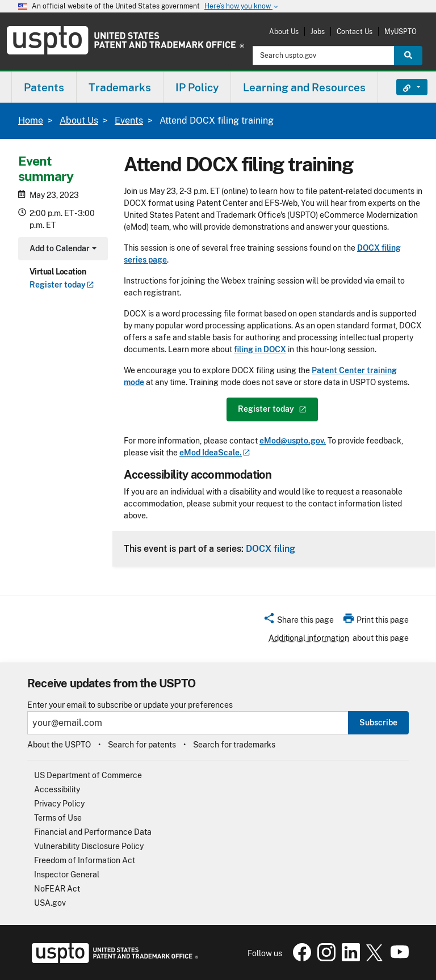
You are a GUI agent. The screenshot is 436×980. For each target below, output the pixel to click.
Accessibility (57, 789)
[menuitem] (44, 87)
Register (62, 285)
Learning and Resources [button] (304, 87)
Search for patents (142, 745)
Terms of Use (58, 818)
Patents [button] (44, 87)
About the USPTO (59, 745)
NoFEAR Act (57, 889)
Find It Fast (403, 87)
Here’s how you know (242, 7)
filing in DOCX (260, 349)
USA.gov (50, 903)
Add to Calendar (62, 250)
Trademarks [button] (120, 87)
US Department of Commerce (88, 775)
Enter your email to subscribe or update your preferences (130, 705)
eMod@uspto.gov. (293, 441)
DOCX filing (271, 548)
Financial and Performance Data (93, 832)
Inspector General (67, 875)
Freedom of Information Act (85, 860)
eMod (215, 453)
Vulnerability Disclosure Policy (89, 846)
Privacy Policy (59, 804)
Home (31, 121)
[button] (298, 622)
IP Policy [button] (197, 87)
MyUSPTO (401, 31)
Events (129, 121)
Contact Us (355, 31)
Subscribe (378, 723)
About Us (284, 31)
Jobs (318, 31)
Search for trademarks (234, 745)
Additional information (309, 638)
